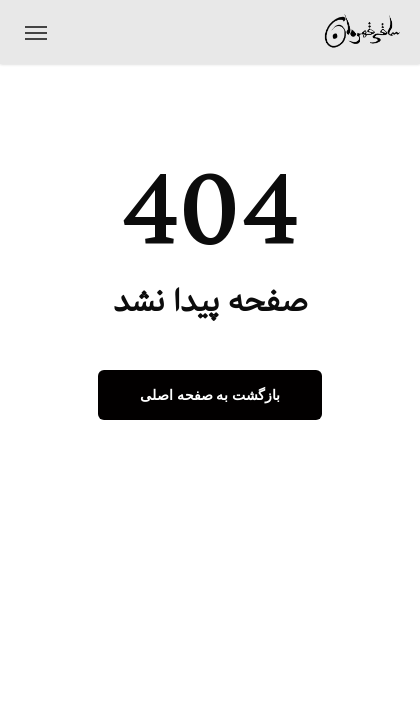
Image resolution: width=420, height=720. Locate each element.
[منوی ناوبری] (36, 32)
